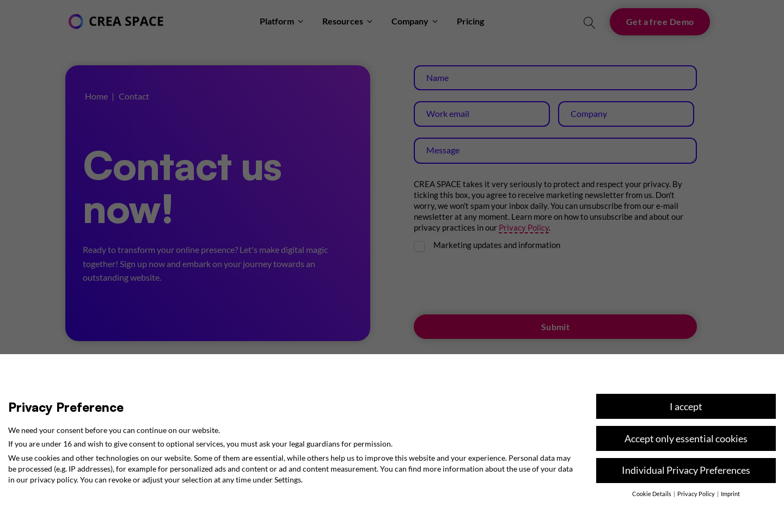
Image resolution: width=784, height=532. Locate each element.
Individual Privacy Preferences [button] (686, 470)
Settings (288, 480)
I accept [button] (686, 407)
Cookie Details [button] (652, 494)
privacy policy (53, 480)
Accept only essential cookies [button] (686, 439)
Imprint (730, 494)
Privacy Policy (697, 494)
